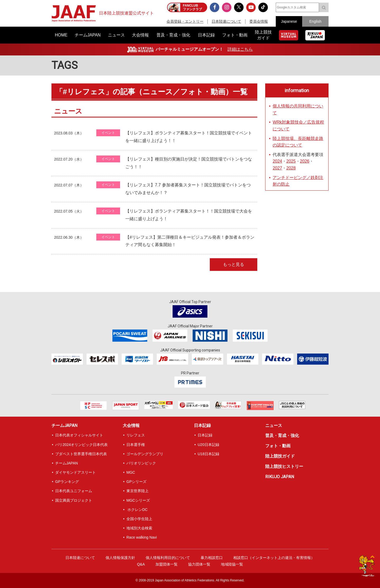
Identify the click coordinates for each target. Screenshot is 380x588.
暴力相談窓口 (212, 558)
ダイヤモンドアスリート (75, 472)
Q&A (141, 564)
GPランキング (67, 482)
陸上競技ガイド (280, 456)
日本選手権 (136, 445)
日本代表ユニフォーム (74, 491)
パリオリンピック (141, 463)
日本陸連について (226, 21)
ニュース (274, 425)
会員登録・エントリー (185, 21)
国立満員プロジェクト (74, 500)
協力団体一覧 (199, 564)
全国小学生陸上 (139, 519)
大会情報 (131, 425)
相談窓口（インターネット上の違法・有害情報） (274, 558)
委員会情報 (259, 21)
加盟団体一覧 (167, 564)
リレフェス (136, 435)
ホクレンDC (137, 510)
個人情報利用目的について (168, 558)
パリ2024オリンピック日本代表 (81, 445)
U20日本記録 (208, 445)
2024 (277, 161)
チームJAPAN (64, 425)
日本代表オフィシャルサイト (79, 435)
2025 (291, 161)
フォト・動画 (278, 446)
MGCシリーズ (138, 500)
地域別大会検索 (139, 528)
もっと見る (234, 264)
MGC (131, 472)
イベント (108, 133)
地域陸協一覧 (232, 564)
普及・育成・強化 (282, 436)
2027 (277, 168)
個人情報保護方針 (120, 558)
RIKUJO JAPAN (280, 477)
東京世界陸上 (137, 491)
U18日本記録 (208, 454)
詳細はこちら (240, 49)
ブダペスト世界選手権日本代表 (81, 454)
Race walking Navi (142, 537)
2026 (305, 161)
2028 (291, 168)
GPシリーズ (136, 482)
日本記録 (202, 425)
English (315, 21)
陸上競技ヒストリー (284, 466)
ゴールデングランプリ (145, 454)
